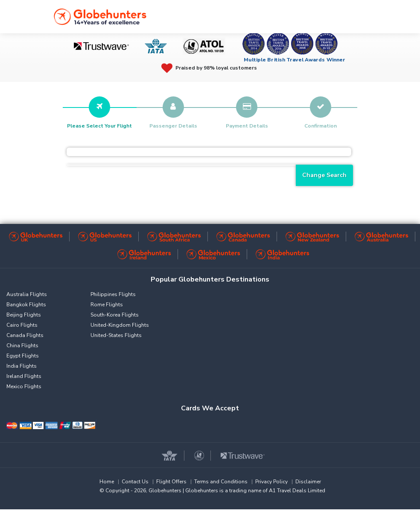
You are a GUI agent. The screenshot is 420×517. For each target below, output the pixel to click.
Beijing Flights (24, 315)
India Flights (22, 366)
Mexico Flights (24, 386)
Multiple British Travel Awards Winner (295, 60)
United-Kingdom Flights (120, 325)
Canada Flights (25, 335)
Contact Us (135, 482)
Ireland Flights (24, 376)
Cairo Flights (22, 325)
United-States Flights (116, 335)
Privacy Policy (271, 482)
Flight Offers (171, 482)
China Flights (22, 346)
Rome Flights (107, 305)
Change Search (324, 175)
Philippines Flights (113, 294)
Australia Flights (27, 294)
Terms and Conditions (221, 482)
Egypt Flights (23, 356)
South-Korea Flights (115, 315)
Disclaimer (308, 482)
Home (107, 482)
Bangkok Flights (26, 305)
